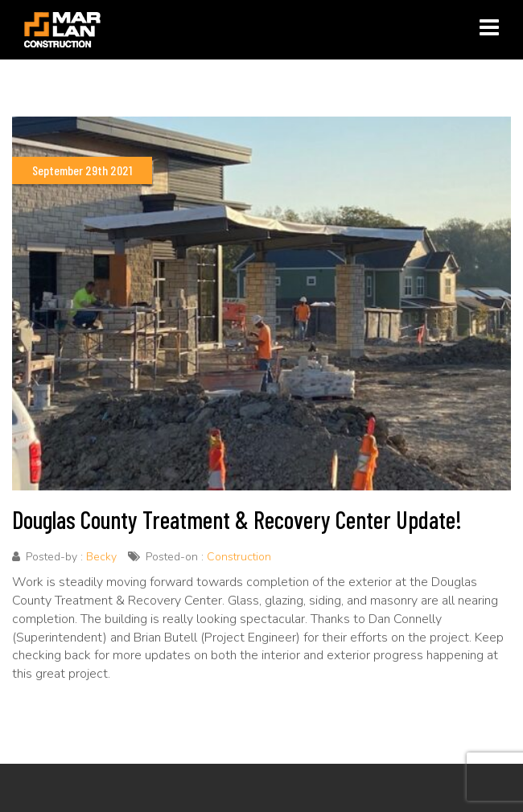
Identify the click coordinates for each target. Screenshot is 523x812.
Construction (239, 557)
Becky (101, 557)
